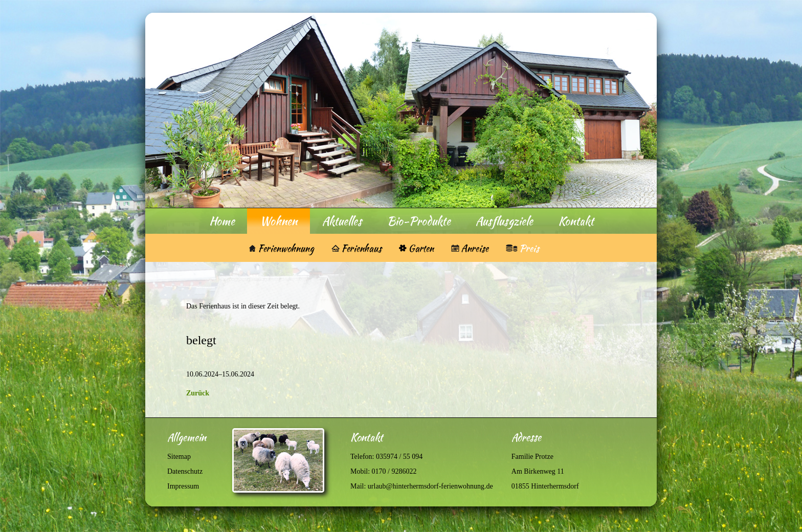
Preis (529, 248)
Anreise (475, 248)
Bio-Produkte (419, 221)
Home (222, 221)
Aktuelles (342, 221)
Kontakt (576, 221)
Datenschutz (185, 471)
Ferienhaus (361, 248)
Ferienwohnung (282, 248)
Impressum (183, 486)
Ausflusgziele (504, 221)
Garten (421, 248)
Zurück (198, 393)
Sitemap (179, 457)
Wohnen (279, 221)
